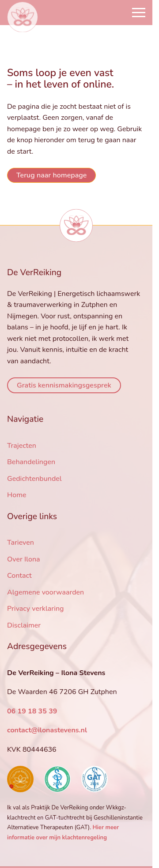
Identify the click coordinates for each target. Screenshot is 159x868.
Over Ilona (24, 559)
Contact (19, 576)
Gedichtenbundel (34, 479)
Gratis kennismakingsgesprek (64, 385)
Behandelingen (31, 462)
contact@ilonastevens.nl (47, 730)
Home (17, 495)
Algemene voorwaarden (45, 592)
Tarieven (21, 543)
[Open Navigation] (139, 13)
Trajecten (22, 446)
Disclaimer (24, 625)
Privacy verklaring (36, 609)
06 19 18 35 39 (32, 711)
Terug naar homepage (51, 175)
